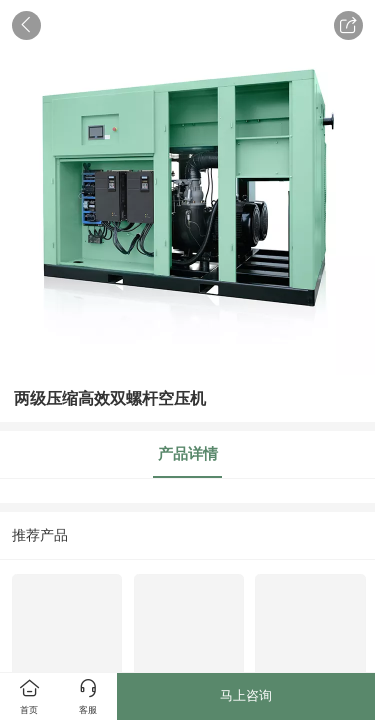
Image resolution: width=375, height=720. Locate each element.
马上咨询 (246, 695)
